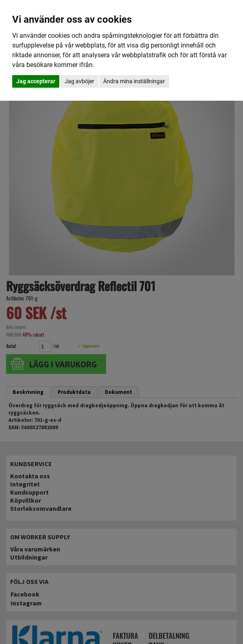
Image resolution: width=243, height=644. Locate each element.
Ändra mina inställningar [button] (134, 81)
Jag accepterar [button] (36, 81)
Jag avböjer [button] (79, 81)
